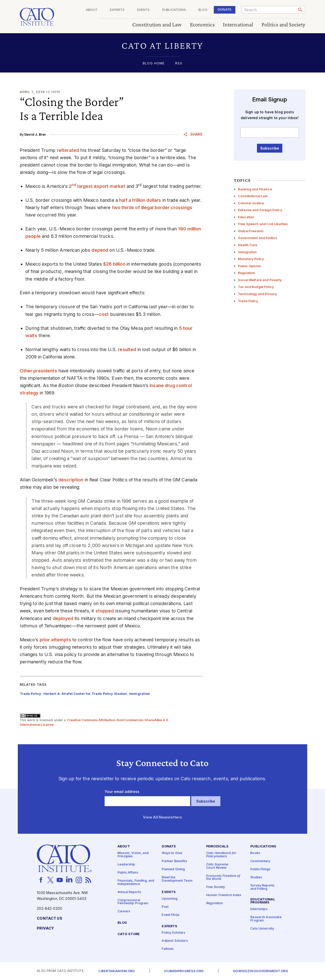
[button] (163, 46)
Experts (117, 10)
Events (143, 10)
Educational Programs (263, 901)
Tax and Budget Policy (256, 287)
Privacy (45, 928)
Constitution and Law (157, 25)
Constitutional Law (253, 196)
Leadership (126, 864)
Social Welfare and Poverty (260, 280)
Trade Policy (248, 301)
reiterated (68, 150)
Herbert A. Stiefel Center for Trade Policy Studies (85, 694)
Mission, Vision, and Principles (133, 855)
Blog (203, 10)
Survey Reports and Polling (262, 887)
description (71, 480)
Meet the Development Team (177, 879)
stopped (105, 611)
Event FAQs (170, 915)
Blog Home (154, 63)
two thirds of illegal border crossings (152, 207)
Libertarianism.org (117, 971)
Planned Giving (173, 869)
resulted (127, 349)
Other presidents (38, 371)
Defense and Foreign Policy (260, 210)
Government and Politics (257, 238)
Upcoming (170, 899)
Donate (225, 10)
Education (246, 217)
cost (104, 314)
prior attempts (55, 640)
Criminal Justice (251, 203)
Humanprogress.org (184, 971)
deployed (63, 618)
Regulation (246, 273)
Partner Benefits (174, 861)
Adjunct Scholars (175, 941)
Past (165, 907)
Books (255, 853)
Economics (202, 25)
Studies (256, 877)
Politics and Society (283, 25)
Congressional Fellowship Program (133, 902)
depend (100, 250)
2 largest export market (97, 186)
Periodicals (217, 847)
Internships (259, 909)
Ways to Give (172, 853)
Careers (124, 911)
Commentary (260, 861)
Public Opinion (249, 266)
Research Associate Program (266, 919)
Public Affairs (128, 872)
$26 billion (114, 264)
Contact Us (49, 918)
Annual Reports (129, 892)
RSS (179, 63)
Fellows (168, 949)
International (238, 25)
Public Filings (260, 869)
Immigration (247, 252)
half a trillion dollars (140, 200)
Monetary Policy (251, 259)
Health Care (248, 245)
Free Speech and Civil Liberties (263, 224)
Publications (174, 10)
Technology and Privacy (257, 294)
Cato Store (129, 934)
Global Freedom (251, 231)
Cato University (262, 928)
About (92, 10)
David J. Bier (35, 134)
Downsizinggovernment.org (261, 971)
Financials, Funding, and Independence (136, 882)
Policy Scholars (174, 933)
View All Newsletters (163, 817)
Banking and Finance (255, 189)
